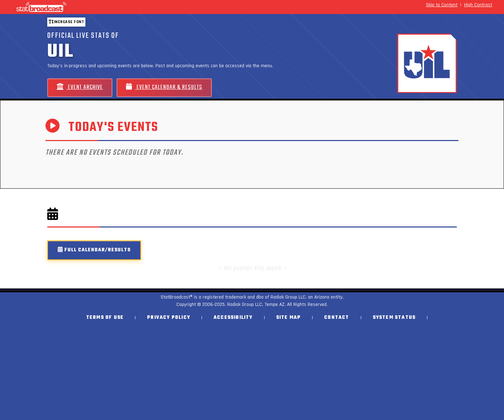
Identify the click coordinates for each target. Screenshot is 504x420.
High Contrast (478, 5)
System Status (394, 318)
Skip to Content (442, 5)
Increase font (66, 22)
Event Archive (80, 87)
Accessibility (233, 318)
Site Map (289, 318)
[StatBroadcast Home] (87, 7)
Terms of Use (105, 318)
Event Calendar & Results (164, 87)
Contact (337, 318)
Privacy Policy (169, 318)
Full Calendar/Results (94, 250)
